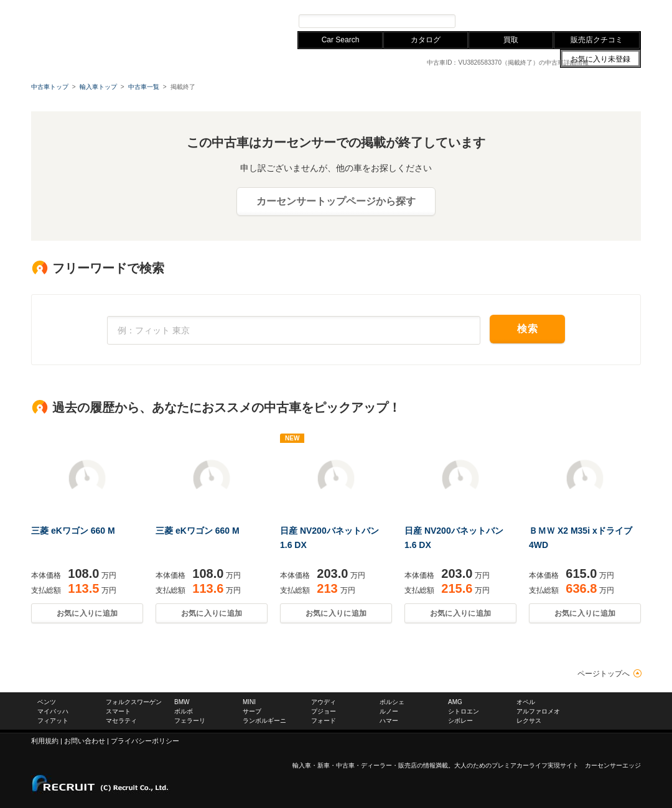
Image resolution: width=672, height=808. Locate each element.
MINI (249, 702)
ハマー (389, 721)
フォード (324, 721)
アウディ (204, 6)
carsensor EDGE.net (107, 25)
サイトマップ (497, 6)
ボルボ (184, 711)
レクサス (240, 6)
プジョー (324, 711)
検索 (527, 329)
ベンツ (47, 702)
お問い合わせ (541, 6)
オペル (526, 702)
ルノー (389, 711)
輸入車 (302, 765)
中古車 (345, 765)
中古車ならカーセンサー (603, 6)
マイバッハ (53, 711)
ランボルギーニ (264, 721)
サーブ (252, 711)
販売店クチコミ (597, 40)
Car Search (341, 40)
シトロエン (464, 711)
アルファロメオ (538, 711)
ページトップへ (604, 674)
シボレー (460, 721)
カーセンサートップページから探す (336, 201)
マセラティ (121, 721)
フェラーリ (190, 721)
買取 (511, 40)
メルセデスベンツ (58, 6)
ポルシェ (392, 702)
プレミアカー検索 (498, 21)
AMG (455, 702)
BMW (173, 6)
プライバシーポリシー (145, 741)
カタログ (426, 40)
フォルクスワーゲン (125, 6)
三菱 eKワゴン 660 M (73, 531)
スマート (118, 711)
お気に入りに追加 (87, 613)
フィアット (53, 721)
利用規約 (45, 741)
